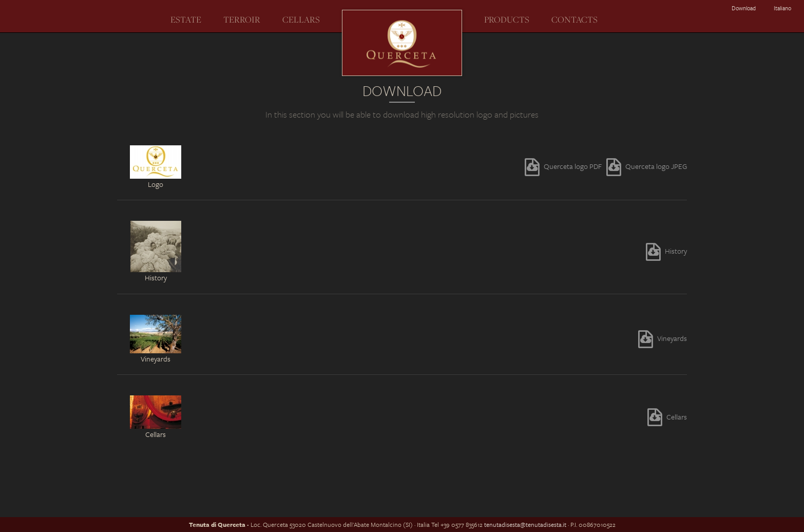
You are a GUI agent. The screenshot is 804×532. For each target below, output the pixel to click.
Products (507, 20)
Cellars (301, 20)
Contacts (575, 20)
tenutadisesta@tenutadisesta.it (525, 524)
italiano (782, 8)
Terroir (242, 20)
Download (744, 8)
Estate (186, 20)
